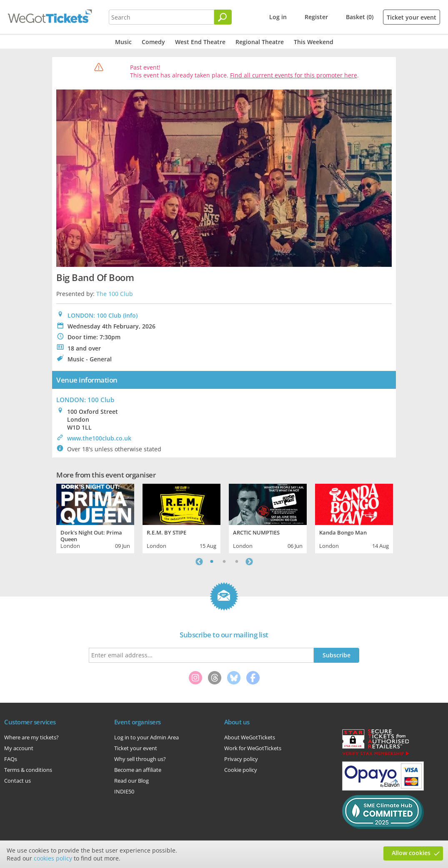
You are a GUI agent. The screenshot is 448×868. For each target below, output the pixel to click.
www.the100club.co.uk (99, 438)
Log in (278, 17)
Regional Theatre (260, 42)
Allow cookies (411, 853)
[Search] (223, 17)
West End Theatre (200, 42)
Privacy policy (241, 759)
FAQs (11, 759)
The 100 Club (115, 294)
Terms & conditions (28, 770)
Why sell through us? (140, 759)
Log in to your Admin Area (146, 737)
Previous (199, 562)
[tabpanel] (95, 517)
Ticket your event (412, 17)
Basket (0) (360, 17)
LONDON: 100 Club (94, 315)
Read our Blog (131, 781)
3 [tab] (237, 562)
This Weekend (314, 42)
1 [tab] (212, 562)
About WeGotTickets (250, 737)
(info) (130, 315)
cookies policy (53, 858)
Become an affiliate (138, 770)
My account (19, 748)
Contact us (18, 781)
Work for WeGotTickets (253, 748)
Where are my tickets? (31, 737)
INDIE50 (124, 791)
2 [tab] (224, 562)
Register (316, 17)
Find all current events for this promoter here (294, 75)
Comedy (153, 42)
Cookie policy (241, 770)
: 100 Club (85, 400)
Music (123, 42)
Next (249, 562)
